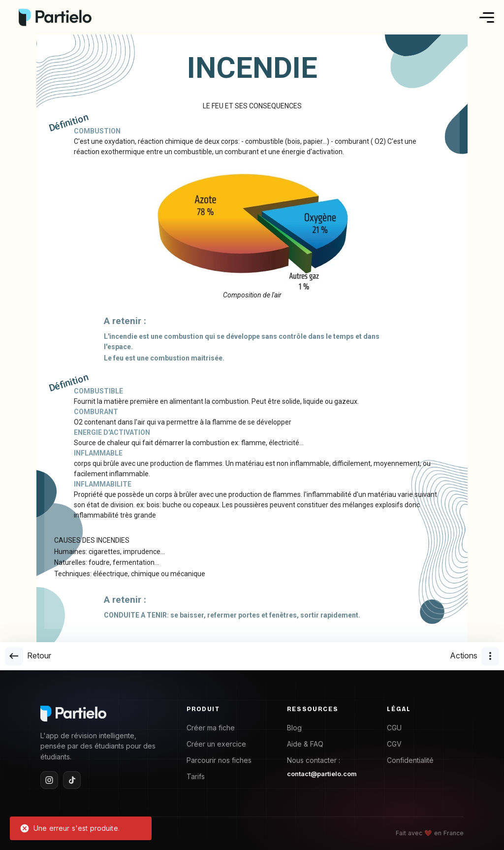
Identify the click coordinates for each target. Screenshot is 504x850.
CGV (394, 744)
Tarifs (196, 776)
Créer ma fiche (211, 728)
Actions (475, 656)
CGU (394, 728)
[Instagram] (49, 780)
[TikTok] (72, 780)
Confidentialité (410, 760)
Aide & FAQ (305, 744)
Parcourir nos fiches (219, 760)
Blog (294, 728)
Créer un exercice (216, 744)
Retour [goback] (28, 656)
